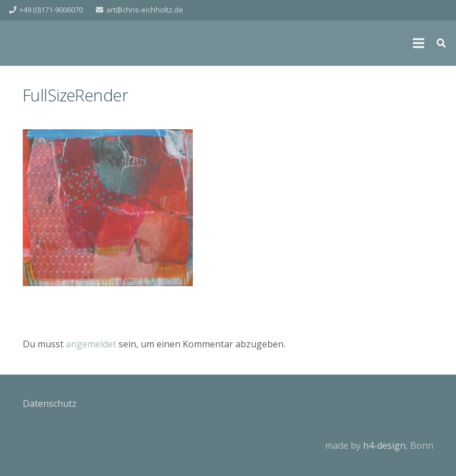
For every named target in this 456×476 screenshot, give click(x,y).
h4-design (384, 445)
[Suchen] (442, 43)
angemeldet (91, 344)
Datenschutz (50, 403)
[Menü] (419, 43)
